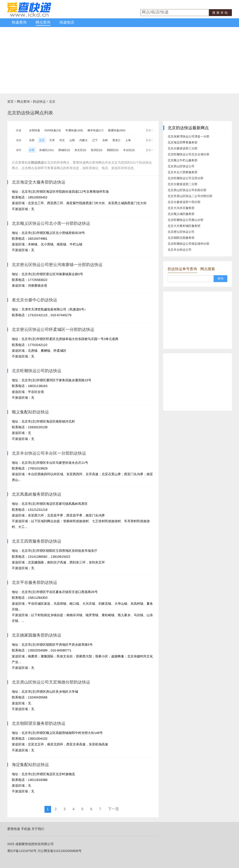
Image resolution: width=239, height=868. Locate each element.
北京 (52, 102)
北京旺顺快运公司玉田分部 (186, 178)
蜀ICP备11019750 (20, 851)
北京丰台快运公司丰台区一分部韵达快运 (49, 453)
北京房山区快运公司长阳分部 (187, 190)
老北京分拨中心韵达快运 (35, 300)
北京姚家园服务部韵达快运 (37, 635)
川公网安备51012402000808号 (59, 851)
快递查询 (19, 23)
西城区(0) (64, 150)
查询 (220, 279)
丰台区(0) (129, 150)
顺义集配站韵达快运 (30, 412)
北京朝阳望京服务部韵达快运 (39, 723)
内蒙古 (84, 140)
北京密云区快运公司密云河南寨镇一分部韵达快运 (57, 265)
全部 (32, 140)
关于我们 (38, 829)
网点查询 (43, 23)
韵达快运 (39, 102)
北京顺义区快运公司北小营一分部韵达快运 (51, 223)
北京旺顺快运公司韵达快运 (37, 371)
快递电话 (67, 23)
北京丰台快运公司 (180, 250)
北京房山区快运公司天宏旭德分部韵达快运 (51, 682)
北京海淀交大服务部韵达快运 (39, 182)
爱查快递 (14, 829)
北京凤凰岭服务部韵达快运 (37, 494)
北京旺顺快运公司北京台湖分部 (189, 154)
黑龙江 (117, 140)
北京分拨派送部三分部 (183, 148)
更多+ (149, 130)
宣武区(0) (97, 150)
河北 (62, 140)
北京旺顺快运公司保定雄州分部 (189, 244)
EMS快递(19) (53, 130)
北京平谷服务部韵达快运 (35, 582)
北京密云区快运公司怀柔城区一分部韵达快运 (53, 330)
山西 (72, 140)
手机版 (26, 829)
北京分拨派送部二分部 (183, 184)
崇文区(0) (80, 150)
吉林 (105, 140)
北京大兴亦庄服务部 (181, 208)
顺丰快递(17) (95, 130)
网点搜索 (208, 269)
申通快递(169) (74, 130)
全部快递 (35, 130)
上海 (128, 140)
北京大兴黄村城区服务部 (184, 226)
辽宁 (95, 140)
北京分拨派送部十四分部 (184, 202)
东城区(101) (47, 150)
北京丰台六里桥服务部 (183, 172)
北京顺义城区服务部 (181, 214)
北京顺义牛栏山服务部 (183, 160)
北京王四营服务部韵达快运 (37, 541)
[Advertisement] (119, 61)
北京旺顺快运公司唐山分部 (186, 220)
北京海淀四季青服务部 (183, 142)
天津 (52, 140)
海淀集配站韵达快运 (30, 765)
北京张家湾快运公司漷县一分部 (189, 136)
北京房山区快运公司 (181, 166)
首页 (11, 102)
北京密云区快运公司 (181, 232)
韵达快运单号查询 (182, 269)
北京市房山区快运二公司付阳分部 (190, 196)
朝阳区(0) (113, 150)
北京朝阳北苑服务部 (181, 238)
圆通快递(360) (117, 130)
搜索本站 (220, 13)
